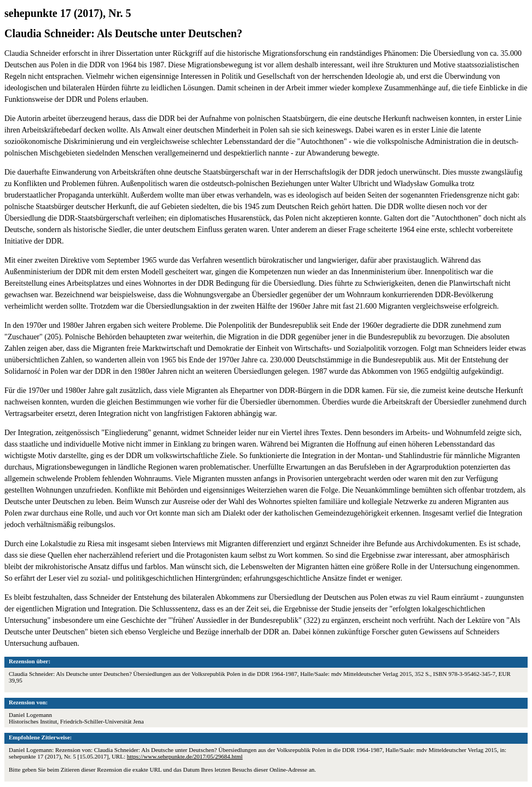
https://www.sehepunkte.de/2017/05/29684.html (185, 756)
